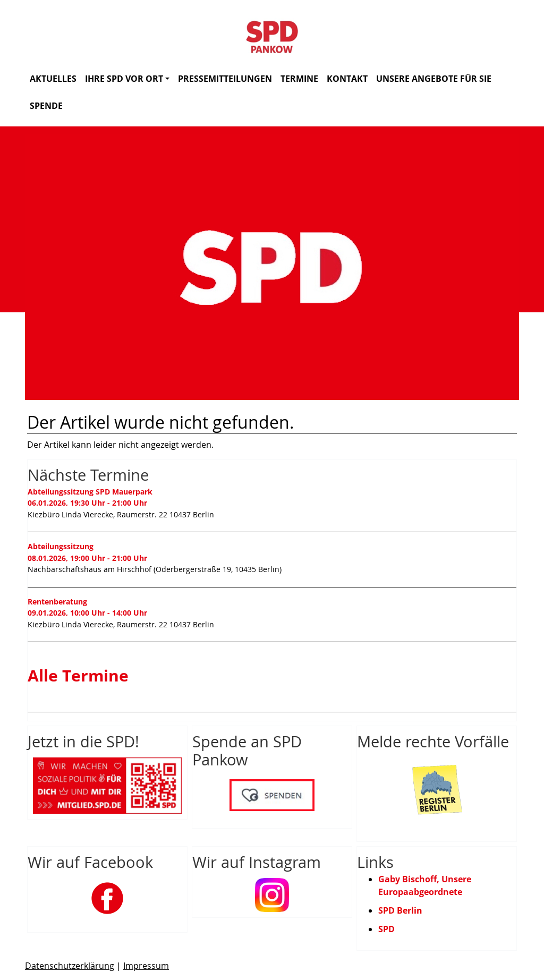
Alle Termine (78, 675)
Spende (46, 106)
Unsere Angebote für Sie (434, 79)
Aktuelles (53, 79)
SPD (386, 929)
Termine (299, 79)
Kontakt (347, 79)
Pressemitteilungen (225, 79)
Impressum (146, 966)
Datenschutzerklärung (70, 966)
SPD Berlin (400, 910)
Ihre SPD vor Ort (127, 79)
